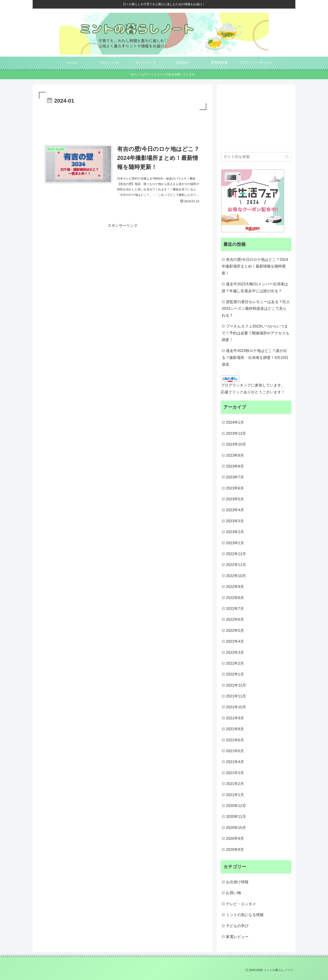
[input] (256, 157)
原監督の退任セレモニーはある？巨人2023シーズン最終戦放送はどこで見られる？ (256, 309)
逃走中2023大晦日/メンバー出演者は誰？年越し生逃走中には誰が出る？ (255, 287)
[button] (287, 157)
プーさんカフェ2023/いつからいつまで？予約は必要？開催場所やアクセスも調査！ (256, 333)
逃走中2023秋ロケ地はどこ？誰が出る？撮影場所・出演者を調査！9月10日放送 (255, 357)
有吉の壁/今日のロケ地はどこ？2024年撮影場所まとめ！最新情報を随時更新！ (255, 266)
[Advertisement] (123, 122)
